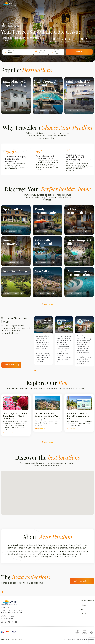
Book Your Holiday (12, 365)
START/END (45, 51)
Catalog (83, 605)
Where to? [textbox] (11, 53)
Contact (83, 613)
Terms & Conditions (18, 639)
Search (82, 52)
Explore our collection (82, 581)
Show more (48, 304)
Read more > (8, 433)
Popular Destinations (87, 601)
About (82, 609)
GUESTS (61, 51)
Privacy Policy (5, 639)
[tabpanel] (43, 341)
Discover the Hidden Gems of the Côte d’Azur (47, 415)
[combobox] (21, 53)
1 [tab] (35, 370)
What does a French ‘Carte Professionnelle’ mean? (78, 416)
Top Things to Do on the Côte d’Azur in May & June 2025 (15, 416)
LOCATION (11, 50)
